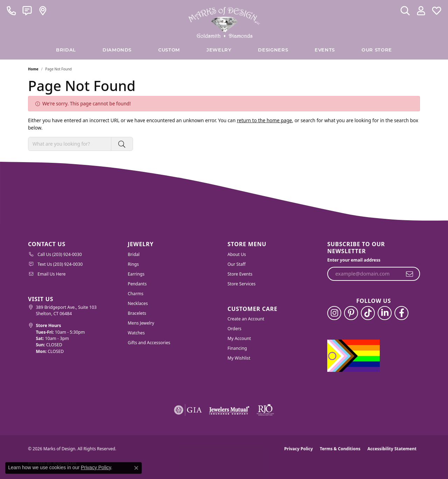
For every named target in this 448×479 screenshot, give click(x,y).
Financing (237, 348)
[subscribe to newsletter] (410, 274)
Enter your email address (354, 260)
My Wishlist (239, 358)
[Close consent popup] (136, 468)
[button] (405, 11)
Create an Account (246, 319)
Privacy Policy (299, 449)
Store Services (241, 284)
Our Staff (237, 264)
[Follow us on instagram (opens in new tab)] (334, 313)
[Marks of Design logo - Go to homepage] (224, 21)
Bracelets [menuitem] (137, 313)
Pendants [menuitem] (137, 284)
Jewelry (219, 50)
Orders (234, 329)
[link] (11, 11)
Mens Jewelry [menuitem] (141, 323)
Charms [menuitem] (136, 294)
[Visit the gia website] (188, 410)
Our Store (377, 50)
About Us (237, 254)
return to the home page (265, 120)
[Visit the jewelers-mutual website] (229, 410)
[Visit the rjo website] (265, 410)
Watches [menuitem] (136, 333)
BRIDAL (66, 50)
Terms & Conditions (340, 449)
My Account (239, 338)
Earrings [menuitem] (136, 274)
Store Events (240, 274)
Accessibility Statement (392, 449)
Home (33, 69)
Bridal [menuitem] (134, 254)
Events (325, 50)
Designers (273, 50)
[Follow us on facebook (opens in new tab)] (401, 313)
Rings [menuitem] (133, 264)
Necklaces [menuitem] (138, 303)
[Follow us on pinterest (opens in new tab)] (351, 313)
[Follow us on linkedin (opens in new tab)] (385, 313)
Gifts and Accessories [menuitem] (149, 343)
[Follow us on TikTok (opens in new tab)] (368, 313)
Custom (169, 50)
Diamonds (117, 50)
